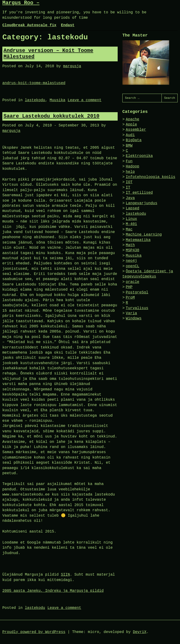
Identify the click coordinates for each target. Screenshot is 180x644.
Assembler (136, 130)
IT (128, 188)
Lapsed (133, 208)
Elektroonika (139, 156)
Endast (68, 25)
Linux (131, 219)
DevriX (140, 632)
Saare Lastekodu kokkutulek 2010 (51, 116)
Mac (129, 229)
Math (130, 245)
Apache (133, 119)
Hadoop (133, 167)
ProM (130, 298)
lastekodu (35, 100)
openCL (133, 266)
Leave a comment (85, 100)
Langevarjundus (142, 203)
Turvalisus (137, 308)
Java (130, 198)
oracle (133, 282)
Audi (130, 135)
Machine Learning (144, 235)
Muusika (58, 100)
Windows (134, 318)
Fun (129, 161)
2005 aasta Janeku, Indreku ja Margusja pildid (53, 591)
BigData (134, 140)
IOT (129, 182)
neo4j (131, 261)
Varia (131, 313)
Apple (131, 125)
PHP (129, 287)
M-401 (131, 224)
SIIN (65, 575)
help (130, 172)
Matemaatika (138, 240)
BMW (129, 146)
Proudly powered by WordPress (34, 632)
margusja (72, 66)
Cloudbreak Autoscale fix (29, 25)
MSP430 (133, 250)
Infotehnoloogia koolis (151, 177)
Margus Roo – (21, 3)
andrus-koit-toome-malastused (34, 83)
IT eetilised (139, 193)
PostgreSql (137, 292)
